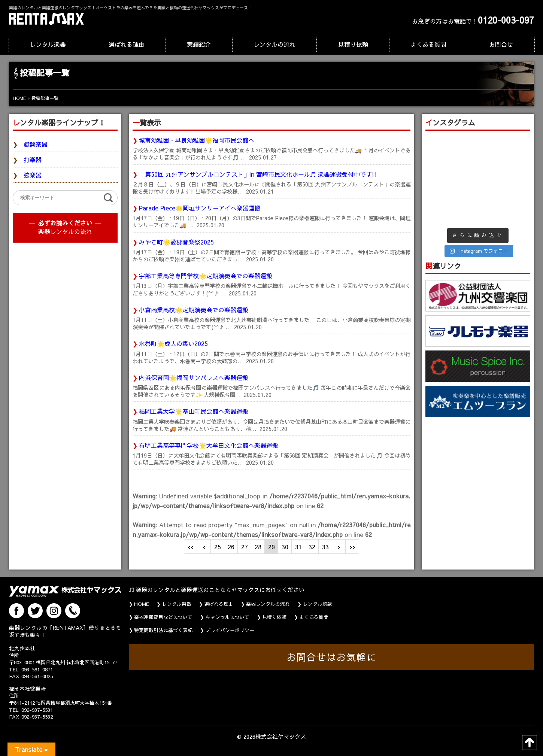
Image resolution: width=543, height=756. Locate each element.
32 (312, 547)
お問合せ (501, 44)
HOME (142, 604)
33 (325, 547)
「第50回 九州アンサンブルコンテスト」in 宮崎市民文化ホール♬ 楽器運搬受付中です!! (258, 174)
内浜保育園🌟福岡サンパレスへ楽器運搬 (194, 377)
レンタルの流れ (274, 44)
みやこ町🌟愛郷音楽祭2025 (176, 242)
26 (231, 547)
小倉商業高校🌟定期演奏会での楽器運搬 (194, 310)
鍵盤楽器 (36, 144)
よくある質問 (428, 44)
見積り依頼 (353, 44)
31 (298, 547)
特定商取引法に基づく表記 (163, 630)
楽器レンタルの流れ (65, 231)
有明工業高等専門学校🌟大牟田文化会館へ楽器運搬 (209, 445)
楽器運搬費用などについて (163, 617)
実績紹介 (199, 44)
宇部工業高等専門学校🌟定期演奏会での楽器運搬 (206, 276)
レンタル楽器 (48, 44)
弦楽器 (33, 175)
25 (218, 547)
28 (258, 547)
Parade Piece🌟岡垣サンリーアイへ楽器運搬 (200, 208)
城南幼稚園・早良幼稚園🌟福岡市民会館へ (197, 140)
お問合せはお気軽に (332, 657)
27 (245, 547)
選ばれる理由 (127, 44)
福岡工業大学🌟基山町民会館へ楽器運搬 (194, 411)
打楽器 (33, 160)
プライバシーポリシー (230, 630)
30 (285, 547)
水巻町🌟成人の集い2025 (173, 343)
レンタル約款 (318, 604)
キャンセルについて (227, 617)
